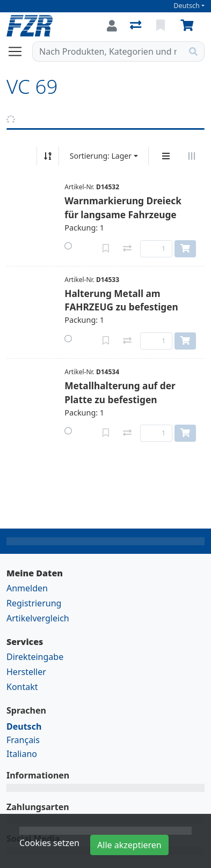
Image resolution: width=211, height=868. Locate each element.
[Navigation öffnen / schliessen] (19, 51)
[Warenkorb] (189, 26)
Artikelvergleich (38, 618)
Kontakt (22, 687)
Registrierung (34, 603)
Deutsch (187, 6)
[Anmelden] (112, 26)
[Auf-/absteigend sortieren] (48, 156)
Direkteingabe (35, 657)
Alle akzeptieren (129, 845)
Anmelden (27, 588)
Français (23, 740)
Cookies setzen (49, 843)
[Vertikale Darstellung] (166, 156)
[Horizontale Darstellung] (192, 156)
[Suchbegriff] (108, 51)
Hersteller (26, 672)
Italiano (22, 754)
